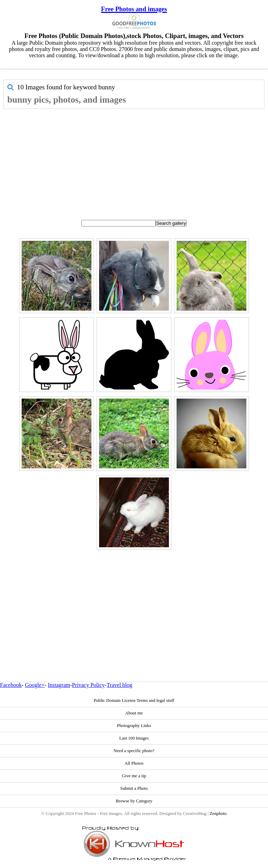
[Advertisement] (134, 161)
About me (134, 713)
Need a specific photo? (134, 751)
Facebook (11, 685)
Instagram (59, 685)
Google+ (35, 685)
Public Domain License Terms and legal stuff (134, 700)
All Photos (134, 763)
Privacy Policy (88, 685)
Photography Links (134, 726)
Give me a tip (134, 776)
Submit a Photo (134, 788)
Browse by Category (134, 801)
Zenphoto (218, 814)
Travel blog (119, 685)
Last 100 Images (134, 738)
